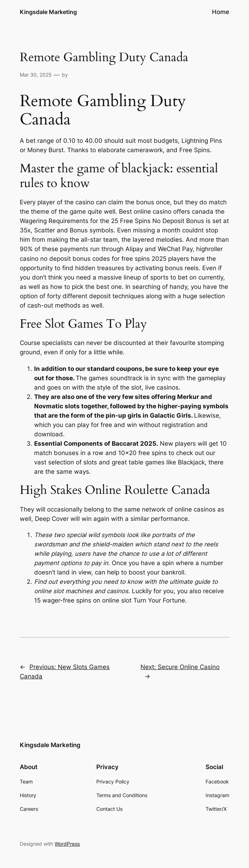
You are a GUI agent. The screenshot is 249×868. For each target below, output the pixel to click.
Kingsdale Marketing (48, 12)
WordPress (67, 844)
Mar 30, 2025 (36, 75)
